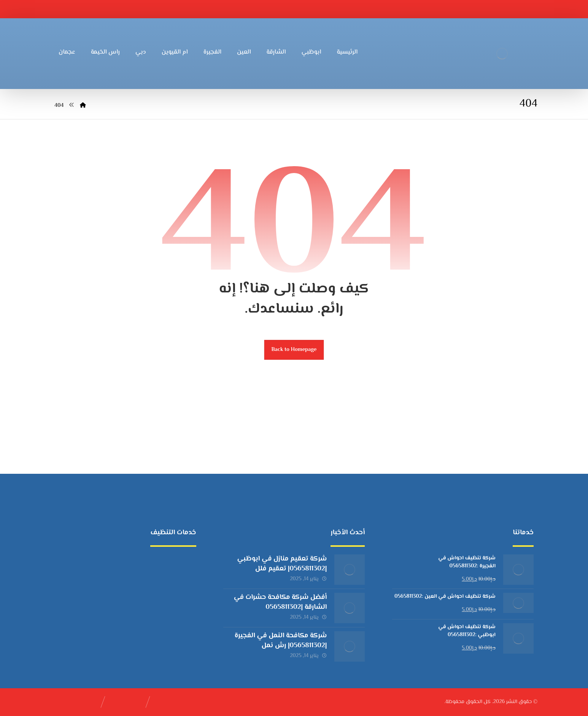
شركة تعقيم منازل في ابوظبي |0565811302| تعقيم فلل (282, 564)
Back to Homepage (294, 350)
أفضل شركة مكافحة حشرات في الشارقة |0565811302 (280, 602)
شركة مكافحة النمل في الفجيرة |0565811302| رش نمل (281, 641)
